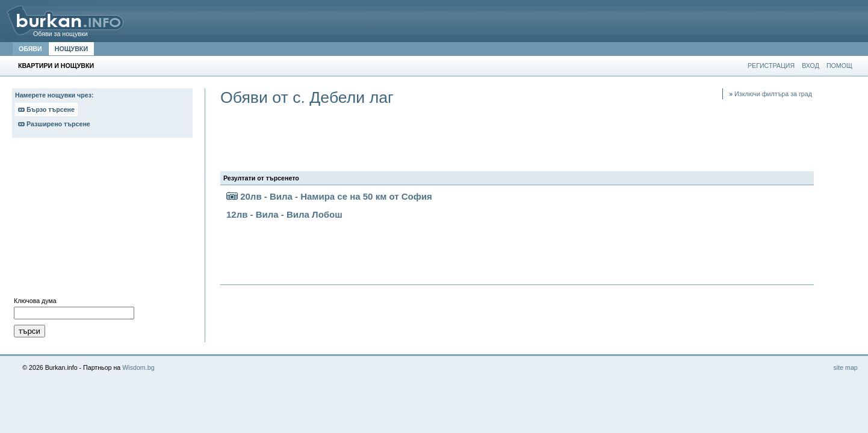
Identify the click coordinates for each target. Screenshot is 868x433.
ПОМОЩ (839, 66)
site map (845, 367)
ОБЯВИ (30, 49)
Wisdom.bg (138, 367)
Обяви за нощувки (60, 34)
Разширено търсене (54, 124)
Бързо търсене (46, 109)
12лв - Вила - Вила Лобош (284, 214)
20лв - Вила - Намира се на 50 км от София (329, 196)
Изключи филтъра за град (770, 94)
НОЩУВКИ (71, 49)
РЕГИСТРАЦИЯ (771, 66)
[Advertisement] (102, 220)
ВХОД (811, 66)
